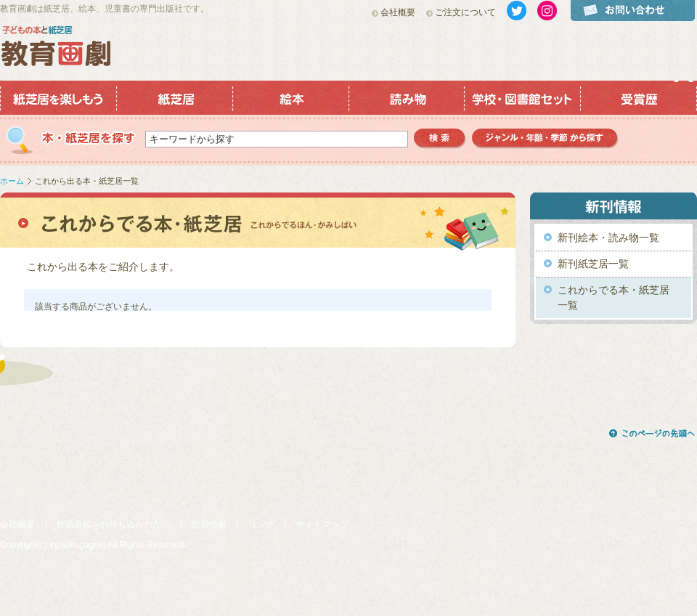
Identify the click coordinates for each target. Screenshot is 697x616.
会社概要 (398, 12)
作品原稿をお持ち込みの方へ (113, 524)
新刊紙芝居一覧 (593, 264)
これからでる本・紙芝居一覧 (614, 297)
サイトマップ (322, 524)
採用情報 (209, 524)
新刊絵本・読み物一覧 (608, 238)
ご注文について (465, 12)
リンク (261, 524)
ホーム (12, 181)
